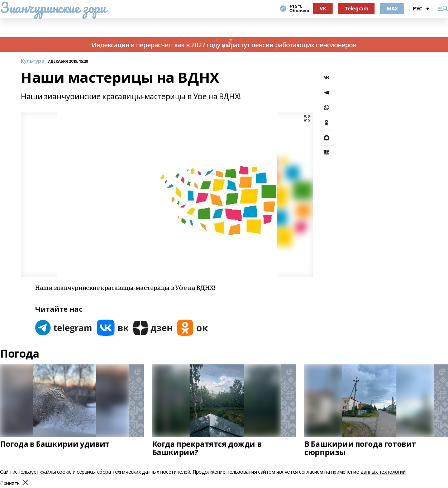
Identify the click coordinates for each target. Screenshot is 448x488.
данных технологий (383, 472)
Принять (10, 484)
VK (323, 8)
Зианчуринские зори (53, 8)
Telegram (357, 8)
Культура (33, 61)
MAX (392, 8)
